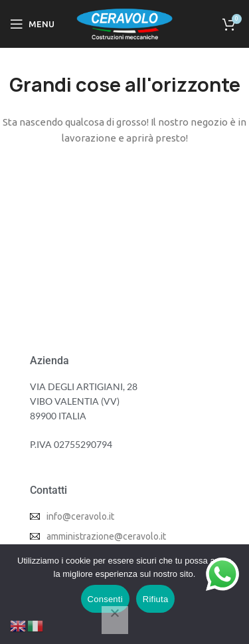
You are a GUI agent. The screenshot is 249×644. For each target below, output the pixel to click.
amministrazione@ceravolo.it (106, 536)
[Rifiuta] (115, 620)
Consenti (105, 599)
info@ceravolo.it (80, 516)
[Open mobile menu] (32, 24)
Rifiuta (156, 599)
